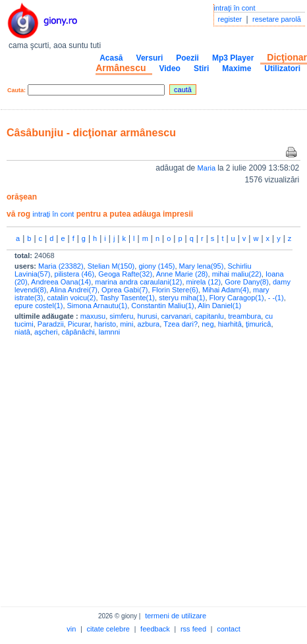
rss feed (193, 629)
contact (228, 629)
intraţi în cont (235, 8)
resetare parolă (277, 19)
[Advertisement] (124, 469)
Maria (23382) (61, 266)
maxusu (93, 316)
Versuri (150, 58)
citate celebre (108, 629)
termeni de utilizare (176, 616)
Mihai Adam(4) (226, 290)
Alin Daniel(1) (219, 306)
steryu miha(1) (182, 298)
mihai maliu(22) (237, 274)
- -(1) (276, 298)
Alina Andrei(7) (74, 290)
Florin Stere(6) (175, 290)
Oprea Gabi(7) (125, 290)
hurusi (147, 316)
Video (169, 68)
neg (208, 324)
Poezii (187, 58)
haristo (105, 324)
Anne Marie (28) (182, 274)
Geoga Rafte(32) (125, 274)
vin (71, 629)
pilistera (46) (75, 274)
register (230, 19)
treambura (244, 316)
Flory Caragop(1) (237, 298)
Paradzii (51, 324)
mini (126, 324)
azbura (149, 324)
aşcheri (46, 332)
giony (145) (156, 266)
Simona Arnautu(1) (98, 306)
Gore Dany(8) (247, 282)
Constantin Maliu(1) (162, 306)
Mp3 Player (233, 58)
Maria (208, 168)
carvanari (176, 316)
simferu (121, 316)
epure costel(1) (39, 306)
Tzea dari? (181, 324)
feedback (155, 629)
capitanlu (209, 316)
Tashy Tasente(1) (127, 298)
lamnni (109, 332)
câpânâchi (78, 332)
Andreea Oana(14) (61, 282)
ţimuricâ (259, 324)
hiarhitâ (230, 324)
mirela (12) (204, 282)
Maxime (237, 68)
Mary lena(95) (202, 266)
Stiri (201, 68)
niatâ (22, 332)
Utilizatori (282, 68)
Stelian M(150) (111, 266)
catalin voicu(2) (72, 298)
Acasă (111, 58)
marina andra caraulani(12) (138, 282)
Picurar (79, 324)
